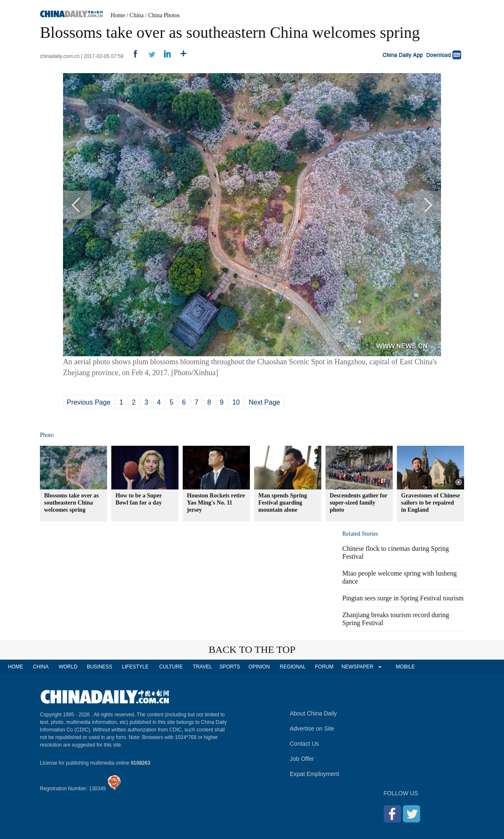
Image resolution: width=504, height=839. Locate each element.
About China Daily (313, 713)
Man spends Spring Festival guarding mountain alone (283, 503)
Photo (47, 435)
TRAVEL (202, 667)
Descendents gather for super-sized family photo (358, 503)
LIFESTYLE (135, 667)
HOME (16, 667)
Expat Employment (315, 774)
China (137, 15)
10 (236, 402)
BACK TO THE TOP (252, 650)
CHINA (41, 667)
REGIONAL (293, 667)
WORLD (68, 667)
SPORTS (230, 667)
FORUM (324, 667)
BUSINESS (100, 667)
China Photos (164, 15)
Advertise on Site (312, 729)
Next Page (264, 402)
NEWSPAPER (357, 667)
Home (118, 15)
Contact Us (304, 744)
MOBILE (405, 667)
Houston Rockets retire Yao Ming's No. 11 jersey (216, 503)
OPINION (259, 667)
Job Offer (302, 759)
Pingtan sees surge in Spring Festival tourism (403, 598)
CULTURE (171, 667)
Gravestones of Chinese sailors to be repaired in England (430, 503)
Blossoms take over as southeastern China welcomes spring (71, 503)
